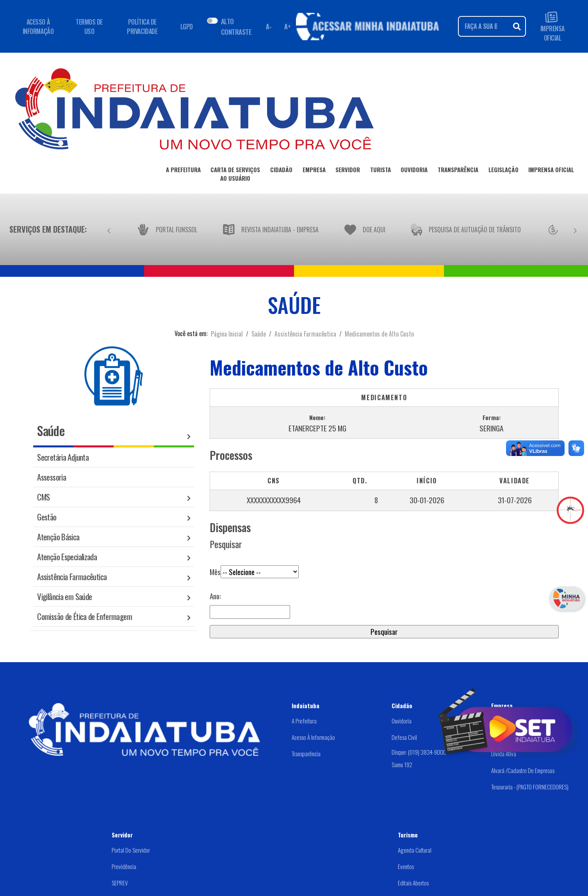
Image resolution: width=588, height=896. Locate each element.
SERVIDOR (348, 171)
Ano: (215, 596)
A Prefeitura (304, 721)
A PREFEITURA (183, 171)
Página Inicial (227, 334)
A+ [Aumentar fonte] (287, 27)
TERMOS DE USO (89, 27)
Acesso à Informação (313, 737)
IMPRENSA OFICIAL (552, 26)
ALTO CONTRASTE (236, 26)
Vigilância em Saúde (64, 596)
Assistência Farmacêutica (305, 334)
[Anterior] (109, 229)
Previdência (124, 866)
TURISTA (380, 171)
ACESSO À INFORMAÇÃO (38, 27)
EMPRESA (314, 171)
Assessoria (52, 477)
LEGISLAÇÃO (503, 171)
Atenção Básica (58, 537)
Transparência (306, 753)
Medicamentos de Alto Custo (379, 334)
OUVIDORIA (414, 171)
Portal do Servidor (131, 850)
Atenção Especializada (67, 557)
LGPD (187, 27)
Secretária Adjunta (63, 457)
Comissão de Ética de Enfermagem (85, 616)
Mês (254, 566)
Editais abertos (413, 883)
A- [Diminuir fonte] (269, 27)
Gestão (47, 517)
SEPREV (120, 883)
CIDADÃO (281, 171)
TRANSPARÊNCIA (458, 171)
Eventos (406, 866)
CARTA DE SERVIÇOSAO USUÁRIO (235, 175)
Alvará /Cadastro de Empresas (523, 770)
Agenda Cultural (415, 850)
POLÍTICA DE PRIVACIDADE (142, 27)
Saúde (259, 334)
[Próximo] (575, 229)
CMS (43, 497)
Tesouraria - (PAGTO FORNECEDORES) (530, 787)
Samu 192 (402, 764)
